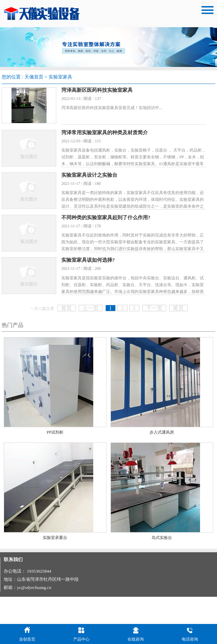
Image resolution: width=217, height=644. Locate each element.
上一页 (91, 335)
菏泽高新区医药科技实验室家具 (106, 90)
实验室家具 (60, 77)
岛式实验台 (162, 564)
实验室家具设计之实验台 (99, 185)
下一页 (154, 335)
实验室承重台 (55, 564)
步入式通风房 (162, 459)
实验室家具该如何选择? (98, 282)
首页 (66, 335)
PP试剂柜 (55, 459)
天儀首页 (34, 77)
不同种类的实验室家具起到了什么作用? (115, 233)
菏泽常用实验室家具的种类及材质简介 (114, 137)
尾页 (178, 335)
